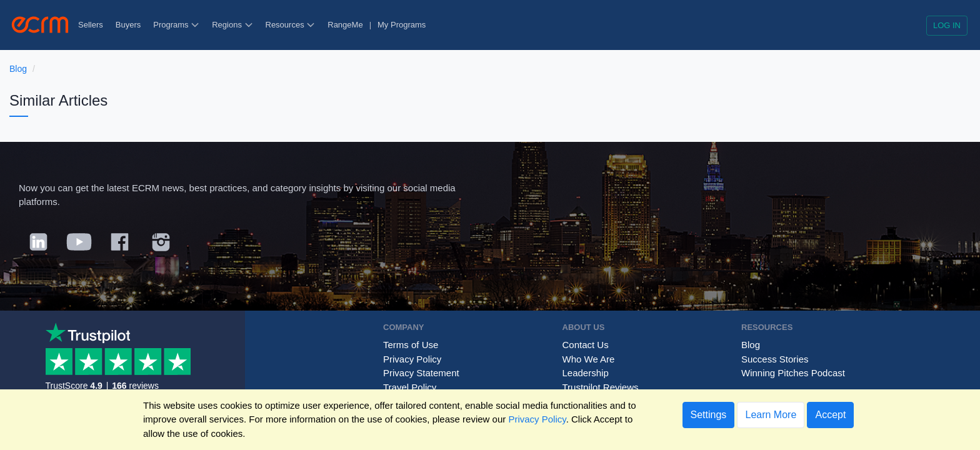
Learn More (771, 415)
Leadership (586, 373)
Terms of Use (411, 345)
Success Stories (775, 359)
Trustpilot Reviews (601, 387)
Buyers (128, 25)
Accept (830, 415)
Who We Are (589, 359)
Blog (18, 69)
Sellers (91, 25)
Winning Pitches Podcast (793, 373)
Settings (709, 415)
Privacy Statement (421, 373)
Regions (232, 25)
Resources (291, 25)
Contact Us (586, 345)
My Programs (402, 25)
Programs (176, 25)
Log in (947, 25)
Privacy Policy (412, 359)
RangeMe (345, 25)
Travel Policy (410, 387)
